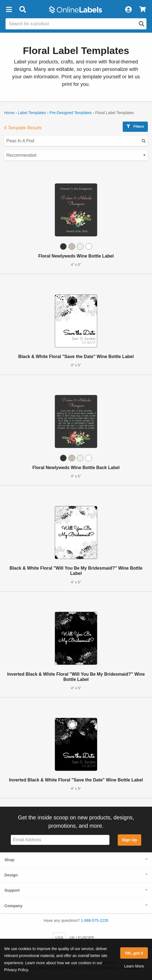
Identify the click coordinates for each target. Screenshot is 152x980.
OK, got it (134, 953)
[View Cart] (142, 10)
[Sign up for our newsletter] (60, 840)
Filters (135, 126)
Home (9, 113)
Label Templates (32, 113)
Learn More (134, 966)
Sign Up (129, 840)
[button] (9, 10)
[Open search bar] (23, 10)
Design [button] (11, 875)
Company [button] (14, 906)
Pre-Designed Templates (71, 113)
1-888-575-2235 (95, 920)
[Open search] (141, 24)
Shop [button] (9, 860)
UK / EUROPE (82, 938)
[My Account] (128, 10)
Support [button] (12, 890)
